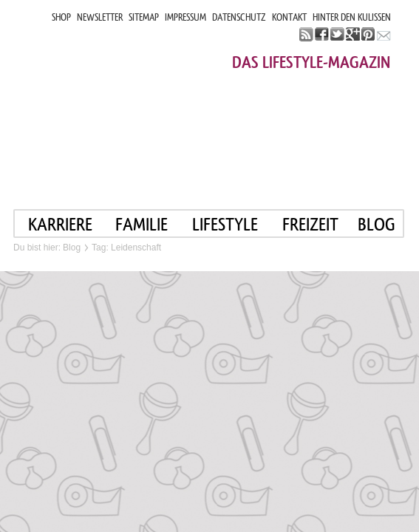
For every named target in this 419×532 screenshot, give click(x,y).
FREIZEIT (310, 224)
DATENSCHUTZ (239, 17)
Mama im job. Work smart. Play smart (146, 102)
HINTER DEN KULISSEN (352, 17)
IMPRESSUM (185, 17)
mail (384, 34)
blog (377, 224)
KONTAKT (289, 17)
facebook (322, 34)
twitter (337, 34)
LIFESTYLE (225, 224)
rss (306, 34)
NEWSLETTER (100, 17)
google (353, 34)
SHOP (61, 17)
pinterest (368, 34)
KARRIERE (60, 224)
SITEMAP (144, 17)
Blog (72, 248)
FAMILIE (142, 224)
